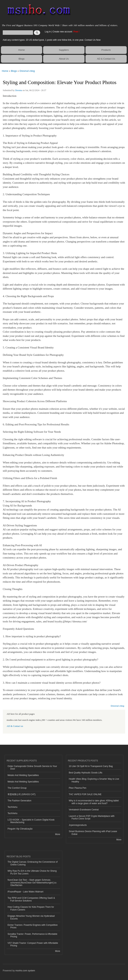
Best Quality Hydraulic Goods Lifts (86, 773)
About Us (64, 59)
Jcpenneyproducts (78, 825)
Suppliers (64, 50)
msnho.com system (25, 971)
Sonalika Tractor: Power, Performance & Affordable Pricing (32, 935)
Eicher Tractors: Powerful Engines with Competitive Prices (33, 926)
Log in (48, 32)
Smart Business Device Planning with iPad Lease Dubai (93, 833)
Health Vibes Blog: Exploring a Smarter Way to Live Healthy (94, 780)
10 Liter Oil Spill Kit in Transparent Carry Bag (91, 766)
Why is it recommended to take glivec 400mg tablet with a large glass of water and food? (94, 802)
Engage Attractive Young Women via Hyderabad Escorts (31, 917)
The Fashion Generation (19, 801)
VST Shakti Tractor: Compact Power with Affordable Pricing (33, 944)
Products (106, 50)
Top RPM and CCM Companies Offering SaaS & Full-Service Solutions (31, 899)
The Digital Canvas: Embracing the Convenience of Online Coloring (33, 863)
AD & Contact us (15, 726)
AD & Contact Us (106, 59)
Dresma (19, 90)
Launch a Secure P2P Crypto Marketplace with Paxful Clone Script (92, 817)
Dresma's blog (27, 71)
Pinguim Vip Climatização (20, 829)
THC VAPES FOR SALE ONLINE (85, 794)
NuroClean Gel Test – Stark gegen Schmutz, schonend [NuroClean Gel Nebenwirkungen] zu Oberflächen (32, 883)
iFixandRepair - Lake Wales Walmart (25, 892)
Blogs (22, 59)
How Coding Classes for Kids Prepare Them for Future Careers (31, 908)
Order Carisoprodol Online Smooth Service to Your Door (32, 768)
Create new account (63, 32)
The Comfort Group (17, 788)
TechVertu (12, 807)
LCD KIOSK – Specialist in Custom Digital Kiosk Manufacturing (31, 821)
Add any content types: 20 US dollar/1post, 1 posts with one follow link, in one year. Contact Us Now (52, 40)
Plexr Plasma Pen (78, 788)
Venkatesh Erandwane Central (84, 810)
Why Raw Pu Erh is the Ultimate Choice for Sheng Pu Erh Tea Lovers (32, 872)
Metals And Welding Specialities (23, 775)
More (58, 834)
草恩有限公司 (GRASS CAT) (22, 794)
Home (22, 50)
